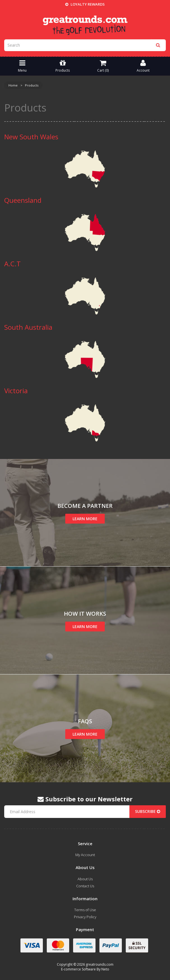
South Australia (28, 327)
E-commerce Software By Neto (85, 969)
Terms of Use (85, 910)
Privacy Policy (85, 917)
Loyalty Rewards (85, 4)
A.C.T (12, 264)
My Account (85, 855)
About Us (85, 879)
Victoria (16, 391)
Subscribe (148, 811)
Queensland (23, 200)
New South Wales (31, 137)
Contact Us (85, 886)
